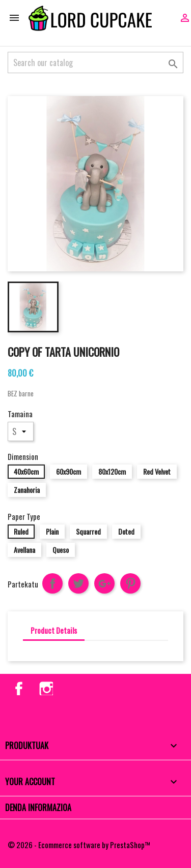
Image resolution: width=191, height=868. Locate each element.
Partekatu (52, 583)
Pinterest (130, 583)
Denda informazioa (38, 808)
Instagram (45, 687)
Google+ (104, 583)
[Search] (95, 63)
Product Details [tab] (54, 630)
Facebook (17, 687)
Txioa (78, 583)
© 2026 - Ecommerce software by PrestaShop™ (79, 845)
